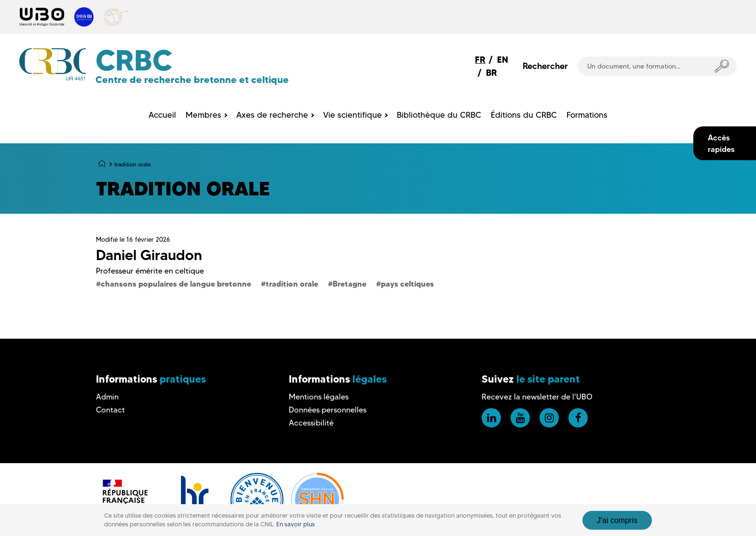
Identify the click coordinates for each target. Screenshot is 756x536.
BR (492, 73)
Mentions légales (319, 397)
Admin (107, 397)
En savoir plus (296, 524)
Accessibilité (311, 423)
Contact (110, 410)
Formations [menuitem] (587, 115)
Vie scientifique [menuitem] (352, 115)
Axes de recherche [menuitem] (272, 115)
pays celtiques (407, 284)
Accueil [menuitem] (162, 115)
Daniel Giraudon (149, 255)
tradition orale (292, 284)
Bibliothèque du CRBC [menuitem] (439, 115)
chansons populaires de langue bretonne (176, 284)
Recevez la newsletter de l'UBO (537, 397)
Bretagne (350, 284)
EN (503, 60)
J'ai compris (617, 520)
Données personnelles (328, 410)
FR (480, 60)
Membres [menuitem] (203, 115)
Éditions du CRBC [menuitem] (524, 115)
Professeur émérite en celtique (150, 271)
